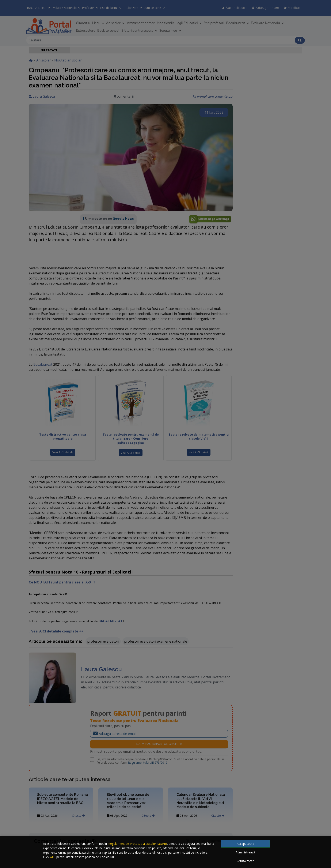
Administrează (245, 852)
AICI (53, 857)
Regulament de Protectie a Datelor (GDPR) (138, 844)
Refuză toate (245, 861)
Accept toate (245, 844)
